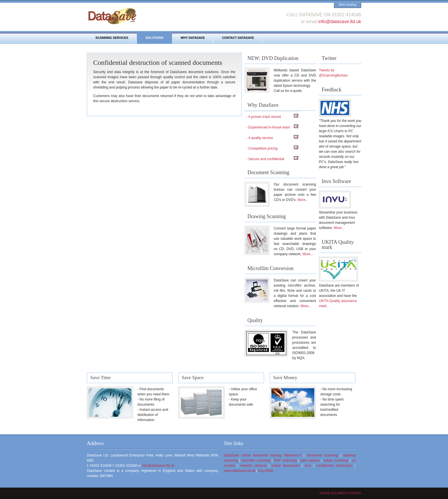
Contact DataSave (238, 38)
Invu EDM (266, 471)
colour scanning (336, 460)
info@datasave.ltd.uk (340, 22)
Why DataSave (193, 38)
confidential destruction (334, 466)
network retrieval (253, 466)
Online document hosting (340, 493)
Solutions (154, 38)
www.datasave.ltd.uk (240, 471)
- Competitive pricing (262, 148)
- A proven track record (264, 117)
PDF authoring (285, 460)
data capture (310, 460)
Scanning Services (112, 38)
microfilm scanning (256, 460)
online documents (285, 466)
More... (303, 200)
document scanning (322, 455)
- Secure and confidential (265, 159)
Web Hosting (347, 5)
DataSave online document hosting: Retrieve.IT (263, 455)
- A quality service (260, 138)
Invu (308, 466)
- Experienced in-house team (268, 127)
